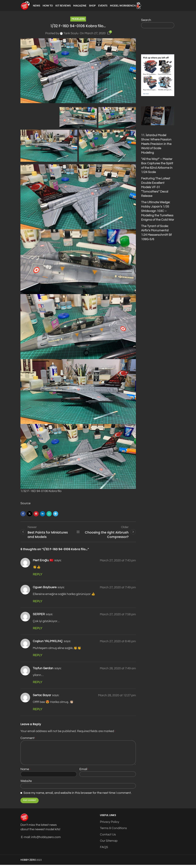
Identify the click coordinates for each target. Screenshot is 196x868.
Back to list (78, 535)
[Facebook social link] (23, 516)
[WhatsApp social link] (49, 516)
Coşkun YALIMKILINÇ (48, 644)
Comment (28, 741)
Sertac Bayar (42, 698)
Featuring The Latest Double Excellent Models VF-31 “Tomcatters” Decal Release (156, 189)
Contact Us (108, 838)
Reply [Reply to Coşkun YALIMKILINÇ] (37, 658)
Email (84, 772)
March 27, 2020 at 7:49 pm (118, 590)
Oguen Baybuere (45, 590)
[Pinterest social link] (36, 516)
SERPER (39, 617)
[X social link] (30, 516)
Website (26, 784)
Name (25, 772)
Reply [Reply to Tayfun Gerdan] (37, 685)
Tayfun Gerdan (43, 671)
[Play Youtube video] (158, 118)
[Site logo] (27, 7)
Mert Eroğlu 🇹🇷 (43, 563)
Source (25, 506)
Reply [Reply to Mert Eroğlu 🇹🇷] (37, 577)
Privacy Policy (110, 825)
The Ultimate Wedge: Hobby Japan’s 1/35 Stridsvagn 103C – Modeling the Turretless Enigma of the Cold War (158, 213)
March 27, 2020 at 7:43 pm (118, 564)
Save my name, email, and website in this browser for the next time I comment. (77, 796)
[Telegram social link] (56, 516)
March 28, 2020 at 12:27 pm (117, 698)
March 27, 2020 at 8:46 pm (118, 644)
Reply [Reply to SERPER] (37, 631)
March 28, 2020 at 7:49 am (118, 671)
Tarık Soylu (71, 36)
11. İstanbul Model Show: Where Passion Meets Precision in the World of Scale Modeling (156, 146)
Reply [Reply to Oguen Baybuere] (37, 604)
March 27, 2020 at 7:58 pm (118, 617)
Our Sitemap (109, 844)
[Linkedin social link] (43, 516)
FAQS (104, 850)
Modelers (78, 21)
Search (146, 22)
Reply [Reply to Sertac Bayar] (37, 712)
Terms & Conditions (113, 831)
